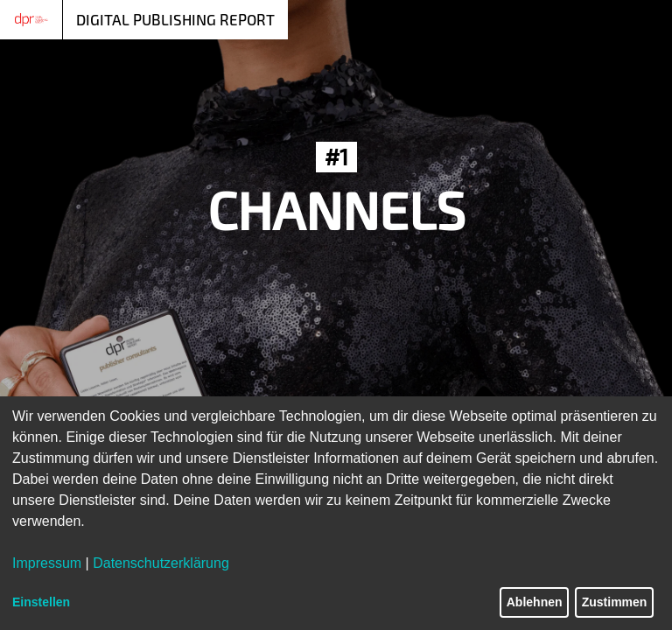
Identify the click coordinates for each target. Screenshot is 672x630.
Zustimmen (615, 602)
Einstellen (41, 602)
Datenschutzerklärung (161, 563)
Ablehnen (535, 602)
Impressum (47, 563)
